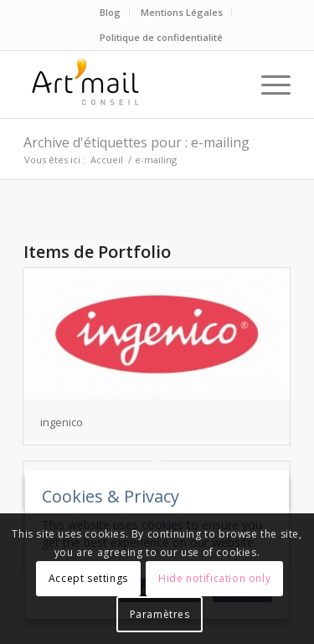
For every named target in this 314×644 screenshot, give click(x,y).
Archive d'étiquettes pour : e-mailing (136, 142)
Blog (110, 12)
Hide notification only (214, 578)
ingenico (62, 422)
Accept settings (88, 578)
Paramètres (160, 614)
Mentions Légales (182, 12)
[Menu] (268, 85)
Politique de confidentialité (161, 37)
